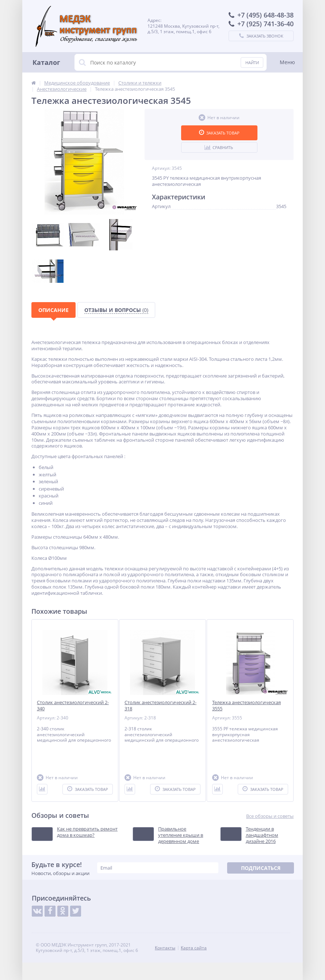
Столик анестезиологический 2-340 (73, 706)
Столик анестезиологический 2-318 (160, 706)
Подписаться (261, 868)
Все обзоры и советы (270, 816)
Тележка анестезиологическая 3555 (246, 706)
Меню (287, 62)
